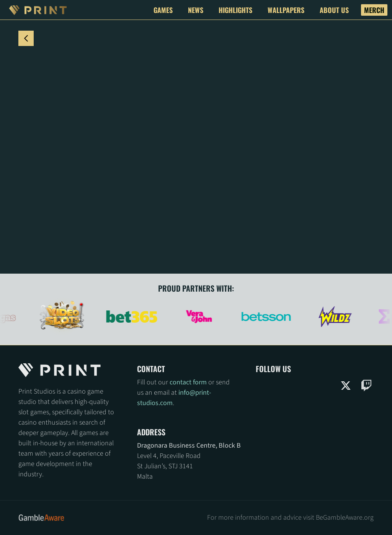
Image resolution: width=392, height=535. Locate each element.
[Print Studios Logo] (38, 10)
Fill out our (153, 382)
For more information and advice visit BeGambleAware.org (290, 518)
